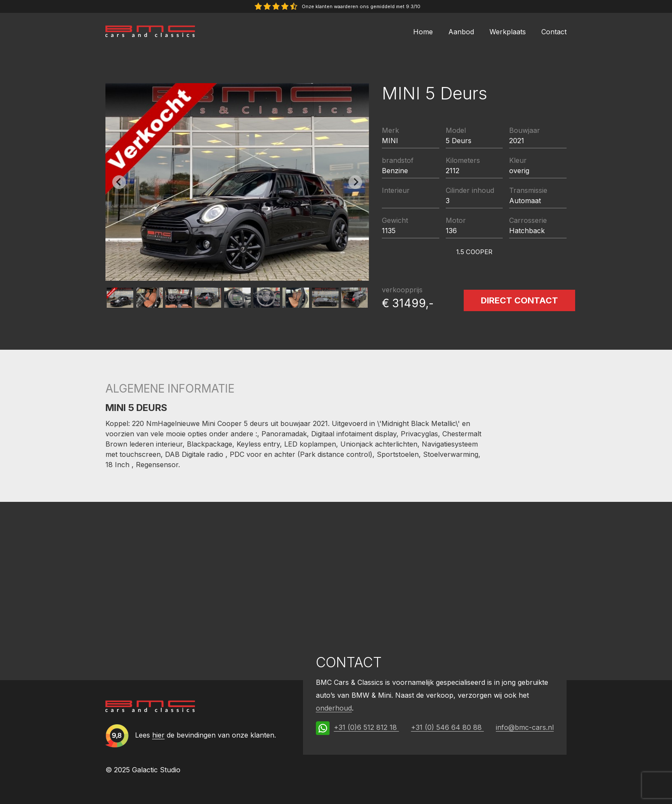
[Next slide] (355, 182)
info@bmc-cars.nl (525, 727)
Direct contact (519, 300)
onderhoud (334, 708)
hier (158, 735)
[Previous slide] (119, 182)
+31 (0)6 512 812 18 (366, 727)
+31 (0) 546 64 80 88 (447, 727)
